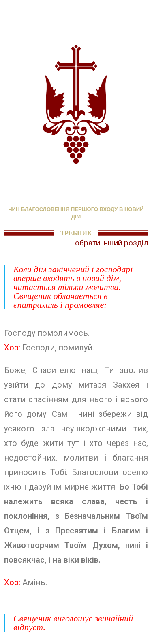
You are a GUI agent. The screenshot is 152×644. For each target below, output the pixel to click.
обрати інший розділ (111, 243)
